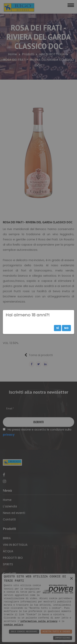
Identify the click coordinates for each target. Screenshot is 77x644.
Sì (58, 328)
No (66, 328)
